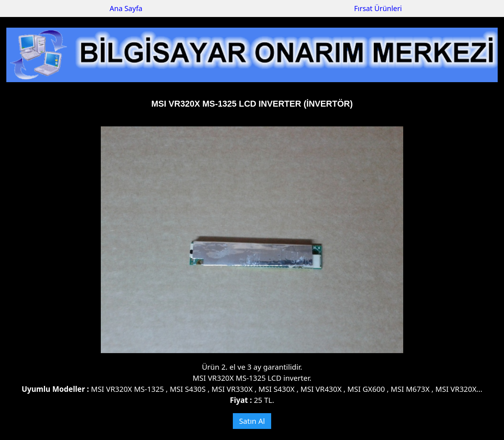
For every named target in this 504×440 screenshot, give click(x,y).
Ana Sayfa (126, 8)
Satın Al (252, 421)
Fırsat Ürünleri (378, 8)
